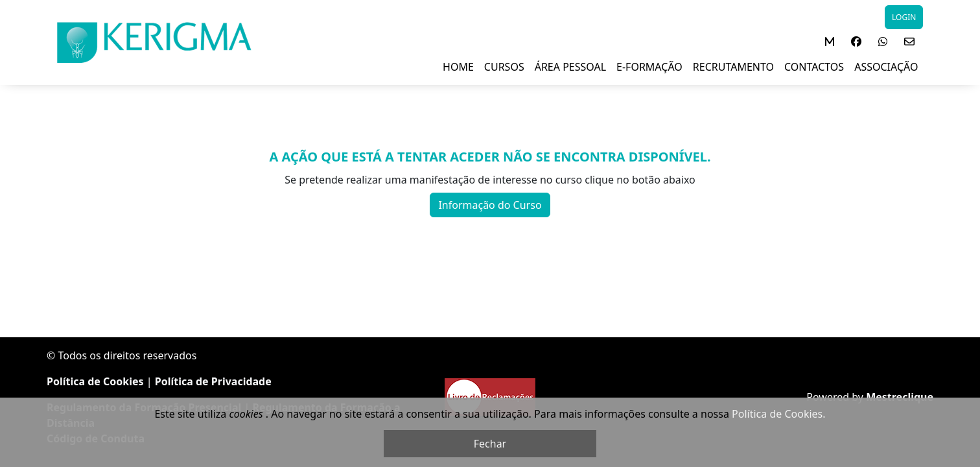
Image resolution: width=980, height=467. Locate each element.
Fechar (490, 444)
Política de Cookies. (778, 414)
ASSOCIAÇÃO (886, 67)
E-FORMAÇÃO (649, 67)
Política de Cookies (95, 381)
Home (458, 67)
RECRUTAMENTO (733, 67)
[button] (830, 42)
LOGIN (904, 17)
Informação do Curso (490, 205)
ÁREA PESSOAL (570, 67)
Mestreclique (900, 397)
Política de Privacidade (213, 381)
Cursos (504, 67)
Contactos (814, 67)
